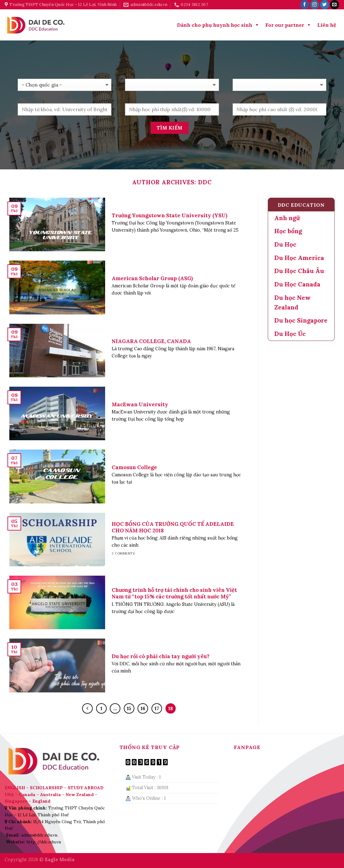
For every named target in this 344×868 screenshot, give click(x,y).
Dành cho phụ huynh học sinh (215, 25)
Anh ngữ (287, 218)
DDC (205, 182)
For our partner (285, 25)
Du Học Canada (297, 284)
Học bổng (288, 231)
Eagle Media (60, 860)
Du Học (285, 244)
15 (129, 708)
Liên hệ (327, 25)
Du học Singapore (301, 320)
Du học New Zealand (293, 302)
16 (143, 708)
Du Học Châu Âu (299, 271)
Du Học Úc (290, 334)
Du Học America (299, 258)
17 (157, 708)
